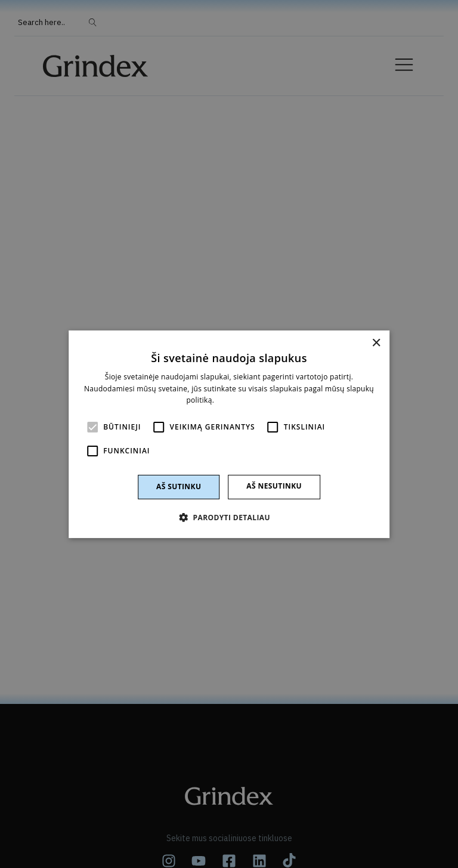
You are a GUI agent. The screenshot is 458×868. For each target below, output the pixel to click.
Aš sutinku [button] (179, 486)
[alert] (229, 434)
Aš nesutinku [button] (274, 486)
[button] (229, 517)
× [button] (376, 343)
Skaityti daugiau (244, 400)
